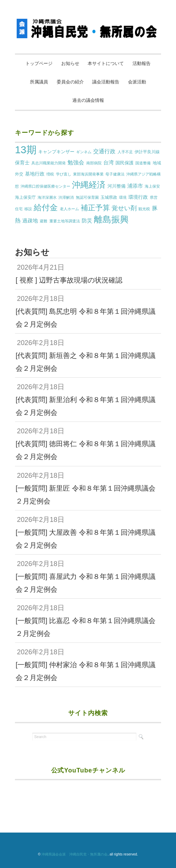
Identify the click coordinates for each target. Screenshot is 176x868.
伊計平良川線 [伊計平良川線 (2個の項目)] (147, 152)
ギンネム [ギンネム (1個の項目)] (84, 152)
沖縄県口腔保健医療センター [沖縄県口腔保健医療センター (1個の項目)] (45, 186)
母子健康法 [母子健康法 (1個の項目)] (115, 174)
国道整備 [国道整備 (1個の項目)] (143, 163)
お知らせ (70, 63)
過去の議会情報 (88, 100)
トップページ (39, 63)
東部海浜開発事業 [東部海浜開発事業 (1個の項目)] (88, 174)
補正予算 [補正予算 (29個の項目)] (95, 208)
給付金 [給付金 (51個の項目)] (46, 207)
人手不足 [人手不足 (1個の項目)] (125, 152)
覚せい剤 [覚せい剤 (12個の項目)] (124, 208)
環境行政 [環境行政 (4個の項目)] (138, 197)
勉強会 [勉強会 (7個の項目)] (76, 162)
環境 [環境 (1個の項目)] (123, 197)
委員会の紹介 (70, 82)
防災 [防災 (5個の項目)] (87, 221)
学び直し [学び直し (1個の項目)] (64, 174)
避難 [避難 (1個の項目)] (43, 221)
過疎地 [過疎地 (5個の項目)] (30, 221)
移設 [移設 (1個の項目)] (28, 209)
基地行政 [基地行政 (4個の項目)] (35, 174)
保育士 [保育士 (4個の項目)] (22, 163)
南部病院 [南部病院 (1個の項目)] (94, 163)
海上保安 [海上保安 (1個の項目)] (152, 186)
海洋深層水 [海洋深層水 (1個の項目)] (47, 197)
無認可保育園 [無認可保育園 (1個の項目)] (87, 197)
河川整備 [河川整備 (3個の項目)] (117, 186)
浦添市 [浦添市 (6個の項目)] (135, 186)
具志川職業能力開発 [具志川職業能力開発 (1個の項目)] (49, 163)
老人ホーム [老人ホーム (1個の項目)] (69, 209)
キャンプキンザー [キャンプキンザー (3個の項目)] (56, 152)
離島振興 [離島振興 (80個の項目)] (111, 219)
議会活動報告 (106, 82)
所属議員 (39, 82)
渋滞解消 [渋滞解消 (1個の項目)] (66, 197)
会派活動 (137, 82)
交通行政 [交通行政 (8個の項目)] (104, 151)
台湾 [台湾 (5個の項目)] (109, 163)
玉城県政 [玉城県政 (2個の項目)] (109, 197)
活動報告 (142, 63)
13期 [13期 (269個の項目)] (26, 150)
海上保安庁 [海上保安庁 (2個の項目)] (25, 197)
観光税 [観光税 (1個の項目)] (144, 209)
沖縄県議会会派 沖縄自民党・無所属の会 (74, 854)
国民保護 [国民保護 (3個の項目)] (125, 163)
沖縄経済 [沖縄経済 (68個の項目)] (89, 185)
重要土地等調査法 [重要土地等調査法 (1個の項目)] (65, 221)
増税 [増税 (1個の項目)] (50, 174)
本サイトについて (106, 63)
